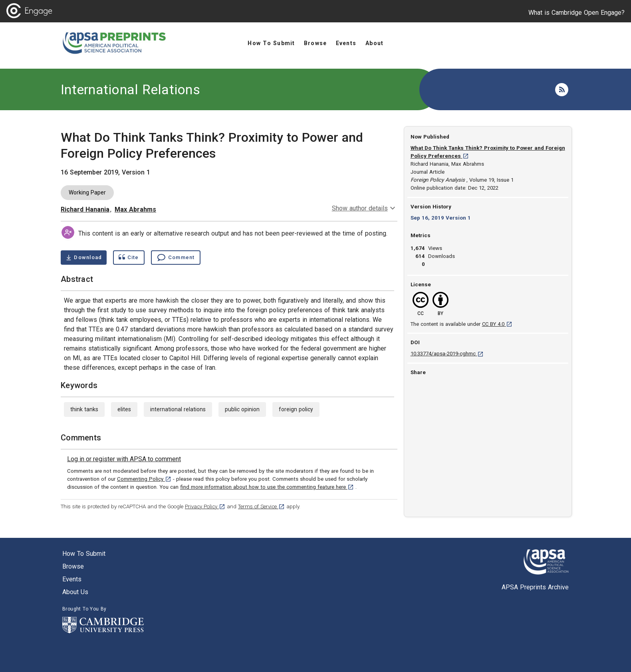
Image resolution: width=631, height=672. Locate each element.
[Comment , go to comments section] (176, 258)
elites (124, 409)
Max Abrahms (135, 209)
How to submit (84, 554)
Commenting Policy (144, 479)
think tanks (84, 409)
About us (75, 592)
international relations (178, 409)
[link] (124, 459)
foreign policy (296, 409)
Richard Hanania (85, 209)
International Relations (130, 89)
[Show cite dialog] (129, 258)
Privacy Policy (205, 506)
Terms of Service (261, 506)
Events (72, 579)
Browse (73, 566)
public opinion (242, 409)
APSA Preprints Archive (535, 587)
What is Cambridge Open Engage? (576, 13)
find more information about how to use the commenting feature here (267, 487)
